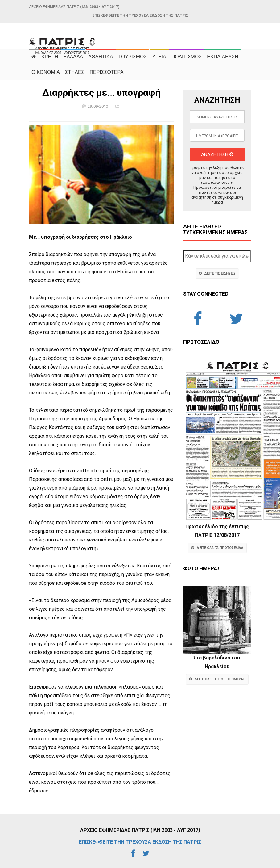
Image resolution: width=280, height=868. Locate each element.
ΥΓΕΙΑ (159, 57)
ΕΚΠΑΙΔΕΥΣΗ (223, 57)
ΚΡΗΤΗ (50, 57)
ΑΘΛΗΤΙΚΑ (101, 57)
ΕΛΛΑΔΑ (73, 57)
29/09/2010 (98, 106)
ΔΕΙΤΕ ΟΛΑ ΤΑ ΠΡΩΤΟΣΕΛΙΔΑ (217, 548)
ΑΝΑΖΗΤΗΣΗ (217, 154)
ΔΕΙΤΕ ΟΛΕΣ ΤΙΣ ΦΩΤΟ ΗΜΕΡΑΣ (217, 679)
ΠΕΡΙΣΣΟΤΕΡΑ (106, 72)
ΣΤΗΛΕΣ (75, 72)
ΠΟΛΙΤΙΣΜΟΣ (187, 57)
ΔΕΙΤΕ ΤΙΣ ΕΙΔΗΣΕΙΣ (217, 274)
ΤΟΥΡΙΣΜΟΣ (133, 57)
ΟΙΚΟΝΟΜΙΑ (46, 72)
